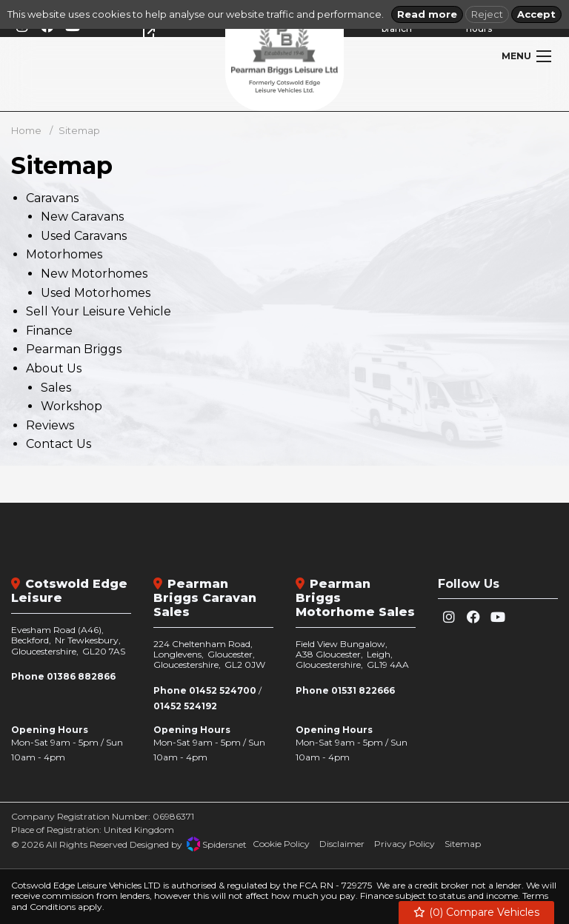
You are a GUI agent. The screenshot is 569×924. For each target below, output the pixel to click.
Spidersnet (217, 844)
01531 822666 (363, 690)
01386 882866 (81, 676)
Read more (427, 14)
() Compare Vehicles (477, 913)
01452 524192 (185, 706)
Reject (487, 14)
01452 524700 (223, 690)
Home (26, 130)
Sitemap (79, 130)
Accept (536, 14)
